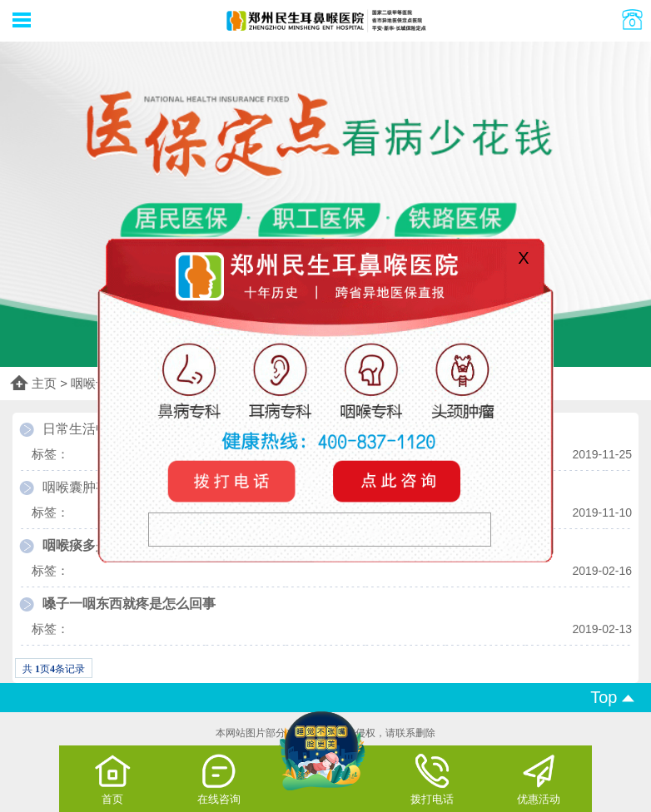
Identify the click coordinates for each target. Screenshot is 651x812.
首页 (113, 779)
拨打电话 (432, 779)
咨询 (394, 481)
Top (612, 697)
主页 (44, 383)
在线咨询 (219, 779)
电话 (234, 481)
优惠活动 (539, 779)
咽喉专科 (96, 383)
